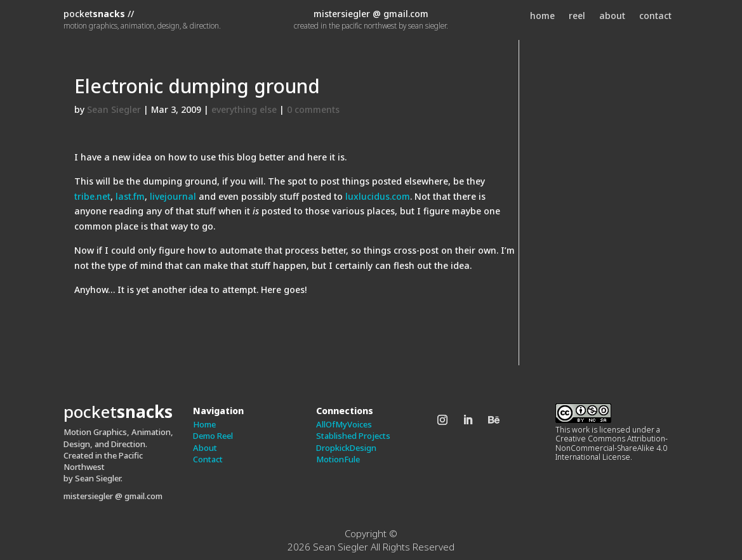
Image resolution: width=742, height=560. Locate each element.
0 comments (313, 109)
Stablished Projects (353, 436)
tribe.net (92, 196)
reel (577, 16)
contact (655, 16)
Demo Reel (213, 436)
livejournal (173, 196)
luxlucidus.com (378, 196)
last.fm (130, 196)
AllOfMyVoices (344, 424)
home (542, 16)
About (205, 448)
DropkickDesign (346, 448)
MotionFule (338, 459)
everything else (244, 109)
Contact (208, 459)
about (612, 16)
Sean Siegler (114, 109)
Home (204, 424)
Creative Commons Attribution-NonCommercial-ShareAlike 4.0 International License (612, 448)
